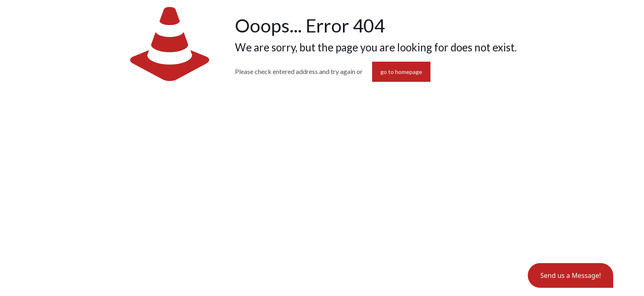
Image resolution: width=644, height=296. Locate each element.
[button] (570, 275)
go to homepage (401, 72)
